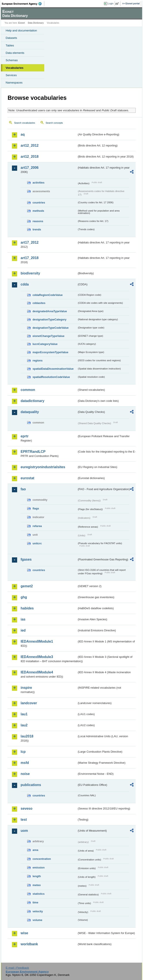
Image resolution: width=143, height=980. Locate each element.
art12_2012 (30, 145)
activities (39, 183)
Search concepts (54, 123)
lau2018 (27, 736)
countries (39, 203)
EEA (23, 4)
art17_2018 (30, 258)
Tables (10, 45)
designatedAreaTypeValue (50, 311)
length (37, 876)
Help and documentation (21, 30)
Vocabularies (15, 68)
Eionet (22, 23)
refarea (37, 526)
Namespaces (14, 83)
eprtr (25, 436)
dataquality (30, 412)
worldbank (29, 944)
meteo (37, 885)
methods (38, 211)
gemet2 (27, 586)
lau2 (24, 725)
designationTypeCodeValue (51, 328)
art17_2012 (30, 242)
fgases (26, 559)
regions (38, 360)
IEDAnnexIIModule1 (37, 641)
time (35, 902)
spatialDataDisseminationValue (53, 369)
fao (23, 489)
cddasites (39, 303)
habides (27, 608)
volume (37, 920)
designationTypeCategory (49, 319)
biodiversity (30, 273)
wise (24, 933)
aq (23, 134)
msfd (25, 763)
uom (24, 831)
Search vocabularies (25, 123)
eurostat (27, 478)
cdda (25, 284)
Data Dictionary (36, 23)
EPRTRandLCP (33, 452)
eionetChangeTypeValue (48, 336)
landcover (29, 703)
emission (39, 868)
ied (23, 630)
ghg (24, 597)
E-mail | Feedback (17, 968)
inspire (26, 688)
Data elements (15, 53)
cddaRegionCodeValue (48, 295)
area (35, 850)
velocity (38, 911)
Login (111, 3)
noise (25, 774)
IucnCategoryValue (45, 344)
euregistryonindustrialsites (43, 467)
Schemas (12, 60)
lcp (23, 752)
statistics (39, 894)
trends (37, 229)
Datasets (11, 38)
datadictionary (32, 401)
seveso (26, 808)
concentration (42, 859)
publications (31, 785)
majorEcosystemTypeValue (50, 352)
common (28, 390)
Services (11, 75)
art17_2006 (30, 168)
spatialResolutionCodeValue (51, 377)
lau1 (24, 714)
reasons (38, 221)
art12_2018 (30, 157)
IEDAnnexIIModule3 (37, 657)
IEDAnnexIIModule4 (37, 672)
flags (36, 508)
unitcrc (37, 543)
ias (23, 619)
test (24, 820)
